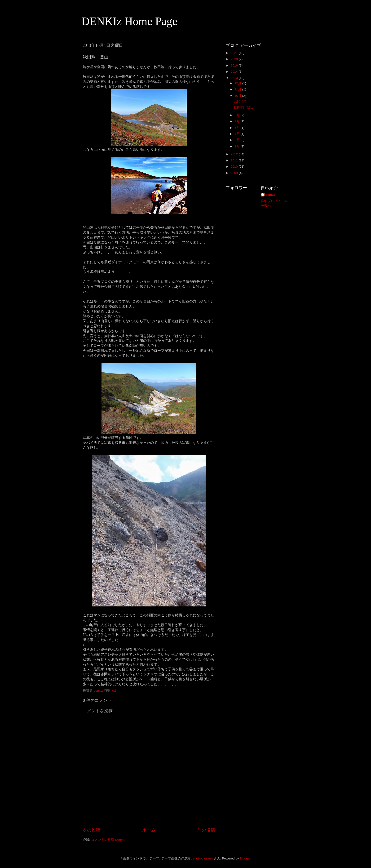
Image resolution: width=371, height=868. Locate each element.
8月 (237, 115)
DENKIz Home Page (129, 21)
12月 (238, 83)
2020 (235, 59)
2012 (235, 154)
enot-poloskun (203, 858)
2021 (235, 53)
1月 (237, 146)
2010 (235, 167)
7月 (237, 121)
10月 (238, 96)
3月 (237, 140)
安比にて (240, 101)
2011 (235, 160)
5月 (237, 128)
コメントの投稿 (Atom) (108, 840)
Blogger (245, 858)
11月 (238, 89)
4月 (237, 134)
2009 (235, 173)
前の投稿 (206, 830)
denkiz (270, 195)
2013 (235, 78)
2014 (235, 72)
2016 (235, 65)
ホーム (149, 830)
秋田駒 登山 (244, 107)
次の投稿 (92, 830)
